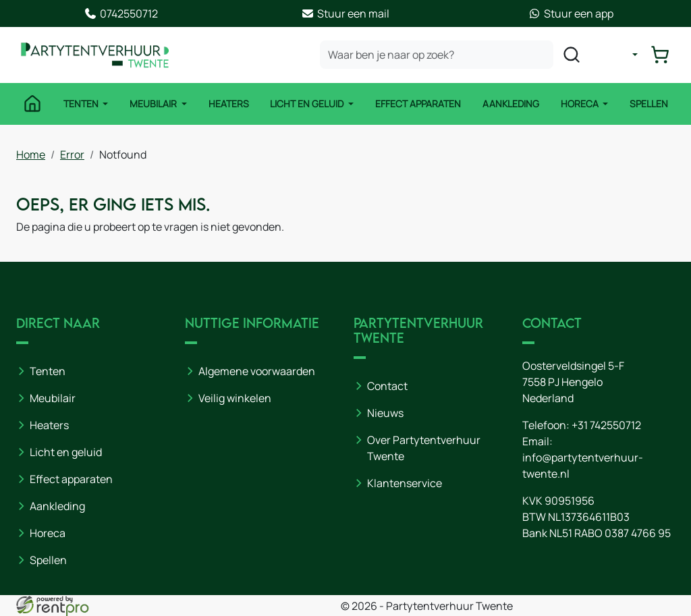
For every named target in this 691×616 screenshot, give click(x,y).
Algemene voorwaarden (257, 371)
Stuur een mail (345, 13)
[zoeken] (573, 55)
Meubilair (154, 104)
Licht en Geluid (308, 104)
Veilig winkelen (235, 398)
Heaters (228, 104)
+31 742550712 (606, 425)
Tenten (81, 104)
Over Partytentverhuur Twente (424, 448)
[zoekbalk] (438, 55)
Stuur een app (571, 13)
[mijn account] (626, 55)
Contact (387, 386)
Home (31, 154)
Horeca (581, 104)
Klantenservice (405, 483)
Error (72, 154)
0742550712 (121, 13)
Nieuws (385, 413)
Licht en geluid (66, 452)
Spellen (650, 104)
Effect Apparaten (418, 104)
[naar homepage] (97, 55)
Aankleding (512, 104)
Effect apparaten (71, 479)
